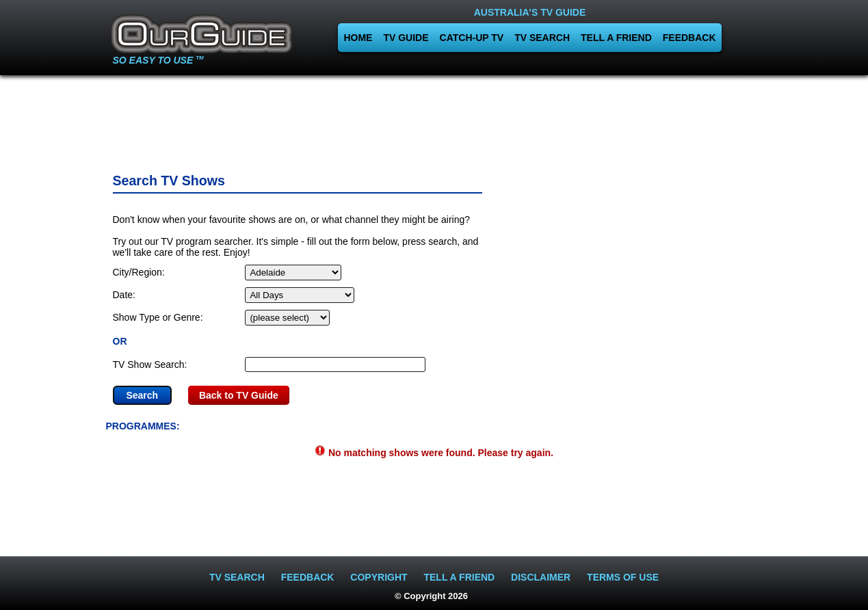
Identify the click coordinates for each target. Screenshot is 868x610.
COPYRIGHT (379, 577)
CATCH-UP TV (472, 38)
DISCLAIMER (541, 577)
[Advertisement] (434, 120)
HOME (358, 38)
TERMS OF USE (623, 577)
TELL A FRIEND (616, 38)
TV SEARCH (542, 38)
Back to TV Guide (239, 395)
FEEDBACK (689, 38)
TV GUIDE (406, 38)
